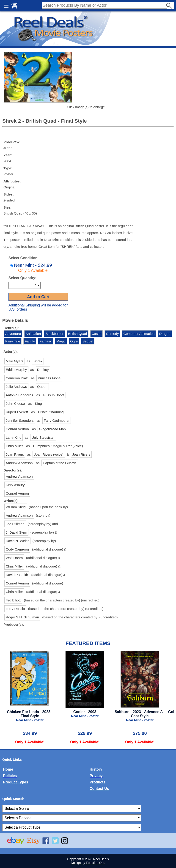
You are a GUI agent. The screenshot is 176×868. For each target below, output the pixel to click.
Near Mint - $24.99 (31, 268)
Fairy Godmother (57, 420)
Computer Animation (139, 334)
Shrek (38, 361)
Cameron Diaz (17, 378)
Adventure (13, 334)
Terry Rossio (15, 609)
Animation (33, 334)
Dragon (165, 334)
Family (30, 341)
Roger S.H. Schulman (22, 617)
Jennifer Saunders (20, 420)
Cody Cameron (17, 549)
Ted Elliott (13, 600)
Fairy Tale (13, 341)
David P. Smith (17, 575)
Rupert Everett (17, 412)
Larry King (14, 437)
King (38, 404)
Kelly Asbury (15, 485)
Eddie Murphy (16, 370)
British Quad (78, 334)
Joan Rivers (15, 454)
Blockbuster (54, 334)
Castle (97, 334)
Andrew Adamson (19, 463)
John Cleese (15, 404)
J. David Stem (16, 532)
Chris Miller (14, 446)
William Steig (16, 507)
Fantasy (45, 341)
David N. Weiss (17, 541)
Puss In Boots (54, 395)
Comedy (112, 334)
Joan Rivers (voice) (49, 454)
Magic (61, 341)
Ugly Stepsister (43, 437)
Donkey (43, 370)
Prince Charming (51, 412)
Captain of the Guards (60, 463)
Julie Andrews (16, 387)
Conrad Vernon (17, 429)
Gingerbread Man (52, 429)
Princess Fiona (49, 378)
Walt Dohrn (14, 558)
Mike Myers (15, 361)
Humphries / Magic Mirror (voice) (58, 446)
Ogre (74, 341)
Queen (42, 387)
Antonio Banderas (19, 395)
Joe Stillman (15, 524)
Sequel (88, 341)
